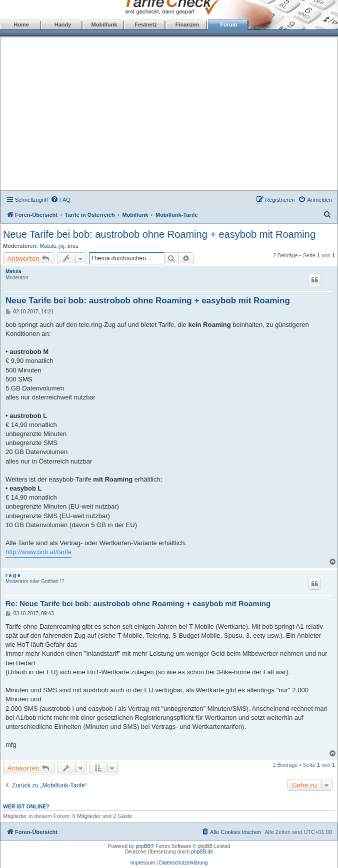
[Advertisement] (169, 115)
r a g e (13, 575)
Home (21, 25)
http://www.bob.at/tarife (38, 552)
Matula (48, 246)
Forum (228, 25)
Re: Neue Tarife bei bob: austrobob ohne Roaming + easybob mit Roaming (138, 603)
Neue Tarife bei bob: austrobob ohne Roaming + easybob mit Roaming (159, 234)
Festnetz (146, 25)
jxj (62, 246)
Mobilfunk (104, 25)
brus (73, 246)
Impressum (143, 863)
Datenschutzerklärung (183, 863)
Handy (63, 25)
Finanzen (187, 25)
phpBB (143, 846)
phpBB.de (202, 852)
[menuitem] (60, 200)
